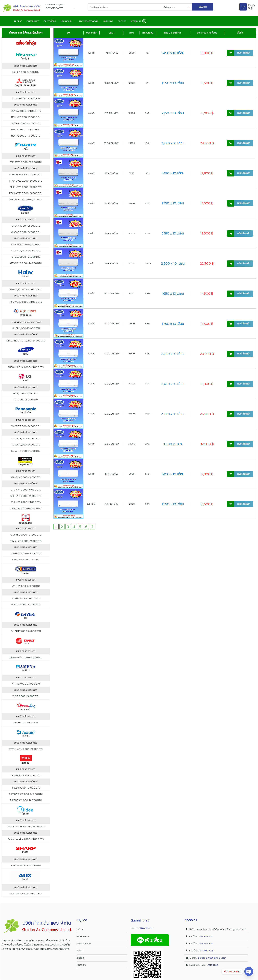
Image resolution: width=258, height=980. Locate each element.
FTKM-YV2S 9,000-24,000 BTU (26, 195)
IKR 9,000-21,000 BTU (26, 401)
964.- (148, 385)
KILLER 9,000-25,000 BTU (26, 330)
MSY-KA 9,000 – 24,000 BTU (26, 113)
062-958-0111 (206, 945)
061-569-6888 (207, 952)
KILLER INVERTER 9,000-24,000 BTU (26, 342)
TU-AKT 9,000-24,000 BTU (26, 446)
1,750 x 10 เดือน (173, 325)
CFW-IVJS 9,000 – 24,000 (26, 561)
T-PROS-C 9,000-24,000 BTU (26, 802)
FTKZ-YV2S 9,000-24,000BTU (26, 201)
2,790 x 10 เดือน (173, 145)
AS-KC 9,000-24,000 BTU (26, 74)
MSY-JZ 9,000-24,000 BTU (26, 125)
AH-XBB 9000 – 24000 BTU (26, 867)
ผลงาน (80, 952)
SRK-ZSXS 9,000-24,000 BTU (26, 510)
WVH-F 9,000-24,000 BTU (26, 600)
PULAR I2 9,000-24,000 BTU (26, 633)
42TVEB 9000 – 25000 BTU (26, 259)
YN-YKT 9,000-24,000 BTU (26, 428)
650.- (148, 205)
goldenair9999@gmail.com (212, 960)
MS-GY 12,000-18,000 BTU (26, 100)
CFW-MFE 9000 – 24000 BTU (26, 537)
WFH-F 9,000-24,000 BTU (26, 588)
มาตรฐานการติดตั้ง (103, 22)
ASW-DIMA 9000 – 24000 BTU (26, 895)
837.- (148, 506)
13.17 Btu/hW (112, 476)
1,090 (148, 415)
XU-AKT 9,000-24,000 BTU (26, 453)
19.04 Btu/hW (111, 145)
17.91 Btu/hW (111, 175)
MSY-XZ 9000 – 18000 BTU (26, 138)
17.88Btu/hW (111, 54)
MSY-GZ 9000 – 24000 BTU (26, 131)
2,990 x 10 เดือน (173, 415)
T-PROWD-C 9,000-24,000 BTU (26, 796)
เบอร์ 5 (91, 54)
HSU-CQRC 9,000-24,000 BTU (26, 291)
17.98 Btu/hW (112, 115)
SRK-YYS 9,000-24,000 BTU (26, 504)
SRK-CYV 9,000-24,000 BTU (26, 479)
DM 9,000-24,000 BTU (26, 724)
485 (148, 54)
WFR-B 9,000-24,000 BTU (26, 686)
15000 (132, 355)
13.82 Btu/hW (111, 506)
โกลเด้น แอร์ (212, 967)
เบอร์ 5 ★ (91, 506)
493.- (148, 295)
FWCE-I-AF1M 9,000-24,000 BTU (26, 751)
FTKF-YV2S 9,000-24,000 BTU (26, 189)
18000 (132, 115)
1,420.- (148, 265)
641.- (148, 85)
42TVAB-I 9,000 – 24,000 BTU (26, 265)
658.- (148, 475)
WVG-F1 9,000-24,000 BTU (26, 606)
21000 (132, 415)
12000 (132, 85)
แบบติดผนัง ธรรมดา (26, 94)
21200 (132, 265)
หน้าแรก (19, 22)
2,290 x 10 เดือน (173, 355)
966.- (148, 115)
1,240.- (148, 145)
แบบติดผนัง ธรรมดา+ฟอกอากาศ (26, 324)
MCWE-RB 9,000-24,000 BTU (26, 659)
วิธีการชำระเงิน (84, 945)
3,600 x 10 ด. (173, 446)
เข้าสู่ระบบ (81, 967)
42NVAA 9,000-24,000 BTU (26, 246)
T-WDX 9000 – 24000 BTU (26, 790)
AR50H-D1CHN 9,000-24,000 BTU (26, 369)
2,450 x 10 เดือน (173, 385)
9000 (132, 54)
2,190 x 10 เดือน (173, 235)
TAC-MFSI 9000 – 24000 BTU (26, 777)
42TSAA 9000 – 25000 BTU (26, 228)
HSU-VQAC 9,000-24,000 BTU (26, 304)
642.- (148, 325)
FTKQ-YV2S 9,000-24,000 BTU (26, 183)
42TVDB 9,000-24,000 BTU (26, 252)
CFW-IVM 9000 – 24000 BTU (26, 555)
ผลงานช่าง (126, 22)
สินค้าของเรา (37, 22)
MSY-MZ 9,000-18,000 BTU (26, 119)
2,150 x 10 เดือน (173, 115)
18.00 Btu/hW (112, 295)
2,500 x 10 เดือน (173, 265)
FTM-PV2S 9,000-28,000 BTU (26, 164)
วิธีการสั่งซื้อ (57, 22)
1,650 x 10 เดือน (173, 295)
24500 (132, 145)
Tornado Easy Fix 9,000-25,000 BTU (26, 828)
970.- (148, 235)
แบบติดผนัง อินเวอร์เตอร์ (26, 68)
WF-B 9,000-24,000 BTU (26, 698)
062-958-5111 (206, 938)
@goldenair (146, 930)
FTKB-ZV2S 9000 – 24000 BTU (26, 176)
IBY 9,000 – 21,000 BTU (26, 395)
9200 (132, 175)
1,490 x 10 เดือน (173, 55)
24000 (132, 445)
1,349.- (148, 445)
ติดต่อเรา (143, 22)
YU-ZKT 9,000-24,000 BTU (26, 440)
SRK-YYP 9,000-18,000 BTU (26, 491)
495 (148, 175)
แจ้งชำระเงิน (77, 22)
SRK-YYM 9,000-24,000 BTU (26, 498)
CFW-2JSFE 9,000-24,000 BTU (26, 543)
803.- (148, 355)
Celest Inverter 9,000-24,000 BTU (26, 841)
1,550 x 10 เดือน (173, 85)
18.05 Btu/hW (112, 85)
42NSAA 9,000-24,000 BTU (26, 234)
